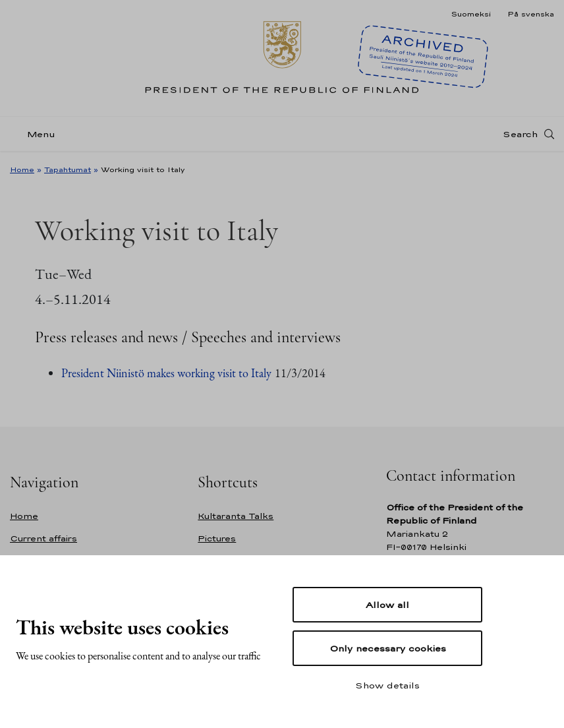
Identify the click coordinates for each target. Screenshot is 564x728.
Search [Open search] (520, 134)
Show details (387, 685)
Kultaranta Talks (236, 516)
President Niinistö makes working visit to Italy (166, 373)
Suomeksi (471, 14)
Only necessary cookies (388, 648)
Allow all (387, 605)
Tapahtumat (68, 169)
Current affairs (43, 538)
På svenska (531, 14)
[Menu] (37, 134)
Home (22, 169)
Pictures (217, 538)
